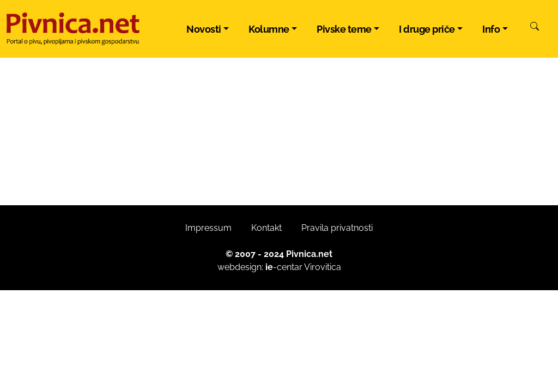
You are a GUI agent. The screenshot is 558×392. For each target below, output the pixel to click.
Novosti (204, 29)
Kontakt (266, 228)
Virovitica (323, 267)
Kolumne (269, 29)
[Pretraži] (535, 28)
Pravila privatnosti (337, 228)
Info (491, 29)
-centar (284, 267)
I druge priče (427, 29)
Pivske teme (344, 29)
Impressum (208, 228)
